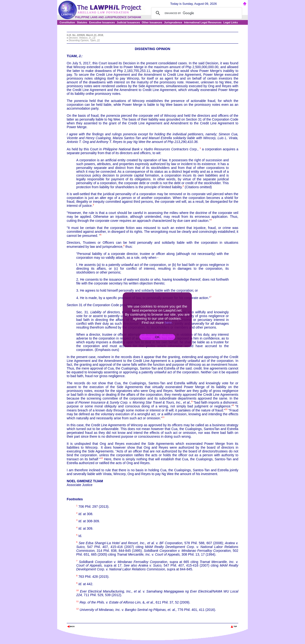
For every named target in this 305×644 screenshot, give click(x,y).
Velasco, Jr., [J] (87, 38)
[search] (196, 13)
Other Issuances (152, 22)
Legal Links (231, 22)
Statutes (82, 22)
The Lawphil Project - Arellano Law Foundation (91, 620)
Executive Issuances (102, 22)
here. (169, 322)
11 (163, 417)
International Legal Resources (203, 22)
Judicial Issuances (128, 22)
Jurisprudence (173, 22)
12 (102, 458)
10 (226, 409)
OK (157, 337)
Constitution (67, 22)
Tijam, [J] (95, 40)
